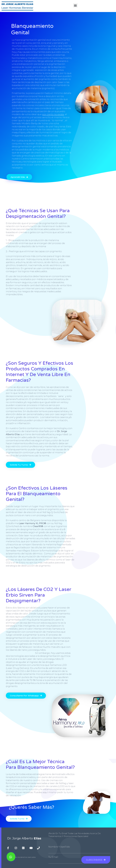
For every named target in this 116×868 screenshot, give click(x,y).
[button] (75, 5)
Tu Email (53, 857)
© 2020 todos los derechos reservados (21, 857)
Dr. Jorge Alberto (24, 838)
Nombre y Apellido (59, 847)
